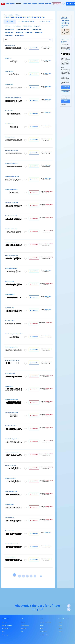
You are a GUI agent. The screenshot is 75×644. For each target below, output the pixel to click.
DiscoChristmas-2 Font (11, 491)
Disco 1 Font (8, 58)
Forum (41, 619)
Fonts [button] (18, 4)
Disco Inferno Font (10, 45)
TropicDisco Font (10, 308)
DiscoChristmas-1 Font (11, 242)
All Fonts (18, 15)
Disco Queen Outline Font (12, 203)
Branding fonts (39, 33)
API (22, 632)
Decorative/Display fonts (23, 29)
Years (41, 629)
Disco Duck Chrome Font (11, 150)
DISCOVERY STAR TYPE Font (12, 360)
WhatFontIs (23, 606)
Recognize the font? (66, 87)
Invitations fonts (19, 36)
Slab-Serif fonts (28, 26)
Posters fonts (29, 33)
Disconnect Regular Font (11, 190)
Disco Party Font (9, 505)
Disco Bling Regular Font (11, 347)
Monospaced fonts (9, 29)
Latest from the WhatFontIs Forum (65, 41)
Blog (3, 632)
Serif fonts (7, 26)
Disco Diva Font (9, 85)
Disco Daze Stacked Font (11, 413)
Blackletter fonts (9, 33)
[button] (64, 4)
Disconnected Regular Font (12, 176)
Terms (60, 622)
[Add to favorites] (25, 49)
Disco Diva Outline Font (11, 229)
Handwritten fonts (37, 29)
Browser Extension (7, 625)
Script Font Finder (44, 635)
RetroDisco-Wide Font (11, 557)
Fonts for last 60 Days (45, 622)
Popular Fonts (43, 632)
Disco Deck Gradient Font (12, 163)
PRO (3, 4)
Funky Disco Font (10, 281)
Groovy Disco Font (10, 373)
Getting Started (25, 625)
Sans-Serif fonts (17, 26)
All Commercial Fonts (26, 22)
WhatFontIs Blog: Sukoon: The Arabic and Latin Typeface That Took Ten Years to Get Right (65, 22)
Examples (48, 4)
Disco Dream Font (10, 518)
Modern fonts (19, 33)
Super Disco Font (10, 531)
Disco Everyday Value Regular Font (14, 334)
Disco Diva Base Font (11, 465)
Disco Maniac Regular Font (12, 439)
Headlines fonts (9, 36)
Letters (42, 625)
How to (23, 622)
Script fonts (37, 26)
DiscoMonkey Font (10, 295)
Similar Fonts (27, 4)
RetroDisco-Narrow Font (11, 544)
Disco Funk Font (9, 386)
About (60, 629)
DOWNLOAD (34, 48)
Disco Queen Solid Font (11, 216)
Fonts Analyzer (10, 4)
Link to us (5, 622)
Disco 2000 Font (9, 71)
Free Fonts (24, 629)
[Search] (50, 40)
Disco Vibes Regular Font (11, 255)
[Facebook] (69, 606)
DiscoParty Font (9, 111)
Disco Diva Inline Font (11, 478)
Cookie (60, 625)
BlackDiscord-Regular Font (12, 452)
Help (22, 619)
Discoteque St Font (10, 137)
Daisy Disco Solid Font (11, 426)
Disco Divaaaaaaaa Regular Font (13, 98)
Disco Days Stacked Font (11, 400)
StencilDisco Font (10, 124)
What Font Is (8, 15)
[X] (69, 609)
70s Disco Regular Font (11, 268)
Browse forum (66, 92)
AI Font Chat (5, 629)
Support (57, 4)
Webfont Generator (38, 4)
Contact (61, 632)
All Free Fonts (45, 22)
